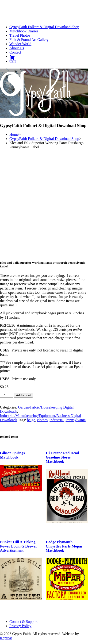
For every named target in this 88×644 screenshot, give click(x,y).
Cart (13, 61)
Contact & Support (24, 622)
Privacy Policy (20, 626)
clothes (42, 420)
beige (31, 420)
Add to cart (23, 395)
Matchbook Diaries (24, 31)
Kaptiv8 (6, 638)
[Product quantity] (7, 395)
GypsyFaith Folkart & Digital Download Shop (44, 27)
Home (14, 134)
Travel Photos (20, 35)
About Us (17, 48)
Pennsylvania (75, 420)
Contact (15, 52)
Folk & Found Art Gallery (29, 40)
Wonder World (20, 44)
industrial (57, 420)
